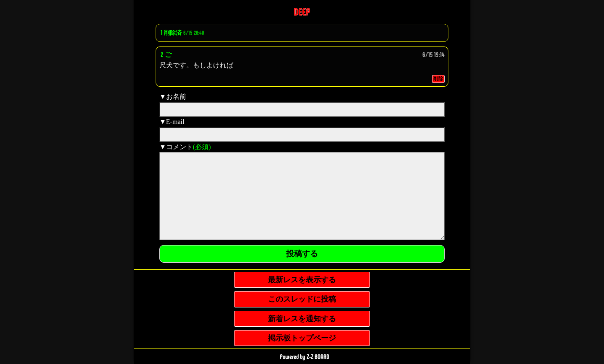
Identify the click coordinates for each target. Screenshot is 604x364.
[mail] (302, 134)
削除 (438, 79)
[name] (302, 109)
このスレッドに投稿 (302, 299)
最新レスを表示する (302, 280)
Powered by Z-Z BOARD (305, 357)
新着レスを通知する (302, 319)
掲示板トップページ (302, 338)
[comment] (302, 196)
